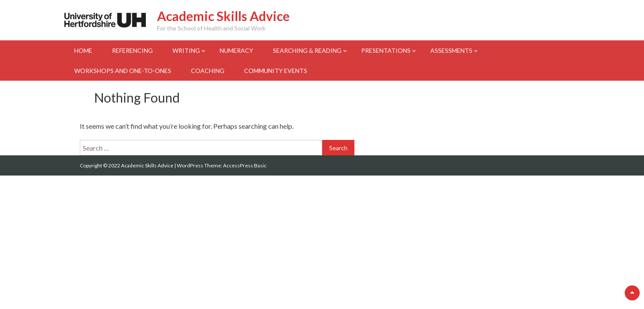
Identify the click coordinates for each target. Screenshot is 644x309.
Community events (276, 71)
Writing (186, 50)
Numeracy (236, 50)
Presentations (386, 50)
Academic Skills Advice (223, 16)
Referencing (132, 50)
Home (83, 50)
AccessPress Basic (245, 165)
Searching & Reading (307, 50)
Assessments (451, 50)
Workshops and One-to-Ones (123, 71)
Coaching (208, 71)
